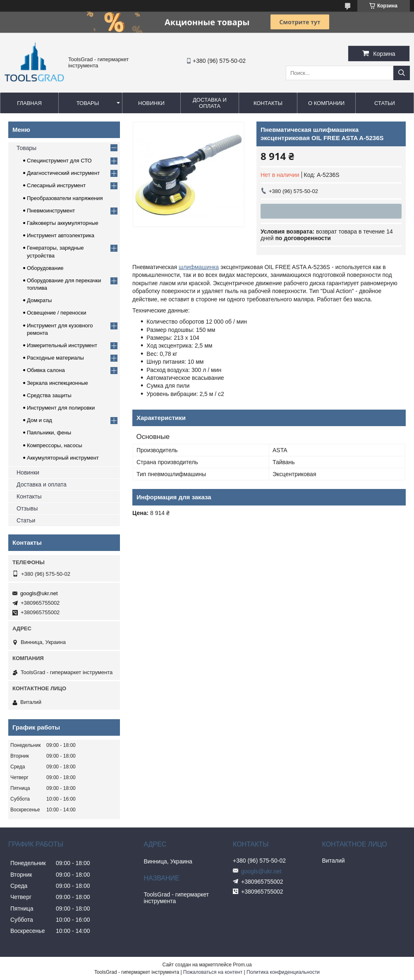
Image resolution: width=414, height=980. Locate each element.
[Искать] (402, 73)
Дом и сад (39, 420)
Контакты (268, 103)
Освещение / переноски (56, 313)
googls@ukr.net (39, 593)
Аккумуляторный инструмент (63, 458)
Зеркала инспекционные (57, 383)
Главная (29, 103)
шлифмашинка (199, 267)
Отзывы (27, 508)
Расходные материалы (55, 358)
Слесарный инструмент (56, 185)
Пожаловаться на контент (213, 972)
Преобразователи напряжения (65, 198)
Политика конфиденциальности (283, 972)
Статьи (385, 103)
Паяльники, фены (49, 433)
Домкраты (39, 300)
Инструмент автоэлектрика (61, 235)
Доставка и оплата (210, 103)
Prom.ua (242, 965)
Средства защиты (49, 395)
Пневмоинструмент (51, 211)
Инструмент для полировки (61, 408)
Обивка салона (46, 370)
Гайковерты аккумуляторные (63, 223)
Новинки (151, 103)
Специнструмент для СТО (59, 161)
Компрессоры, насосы (55, 445)
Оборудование (45, 268)
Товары (88, 103)
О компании (326, 103)
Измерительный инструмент (62, 345)
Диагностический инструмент (63, 173)
